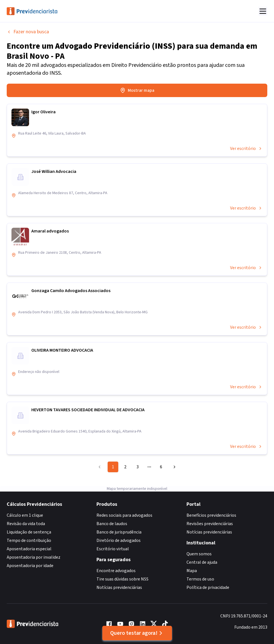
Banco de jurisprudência (119, 532)
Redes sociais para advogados (124, 515)
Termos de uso (200, 579)
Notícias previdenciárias (119, 587)
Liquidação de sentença (29, 532)
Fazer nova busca (28, 32)
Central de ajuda (202, 562)
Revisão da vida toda (26, 524)
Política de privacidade (208, 587)
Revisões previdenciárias (210, 524)
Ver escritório (246, 149)
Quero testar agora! (137, 633)
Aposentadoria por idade (30, 566)
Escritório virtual (113, 549)
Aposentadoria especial (29, 549)
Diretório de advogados (119, 540)
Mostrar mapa (137, 90)
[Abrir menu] (263, 11)
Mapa (192, 571)
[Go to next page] (174, 467)
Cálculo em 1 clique (25, 515)
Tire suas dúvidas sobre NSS (122, 579)
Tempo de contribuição (29, 540)
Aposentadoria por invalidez (34, 557)
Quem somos (199, 554)
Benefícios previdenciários (211, 515)
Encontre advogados (116, 571)
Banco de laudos (112, 524)
